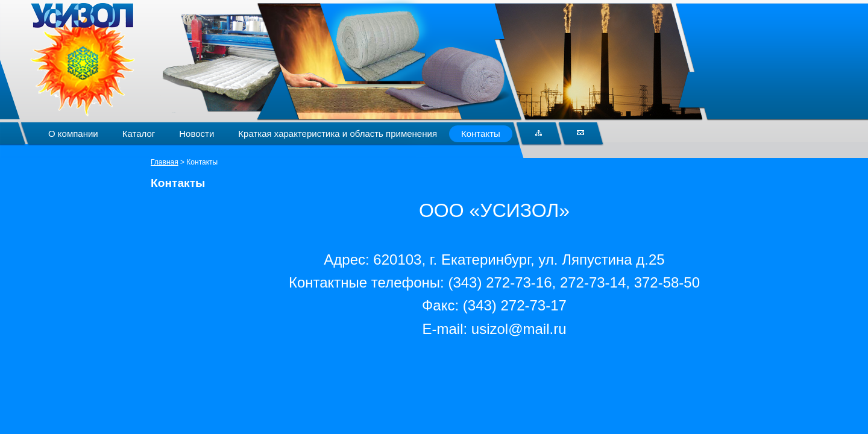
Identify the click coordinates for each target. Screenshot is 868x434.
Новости (197, 134)
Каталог (139, 134)
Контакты (481, 134)
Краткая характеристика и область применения (338, 134)
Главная (165, 162)
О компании (73, 134)
